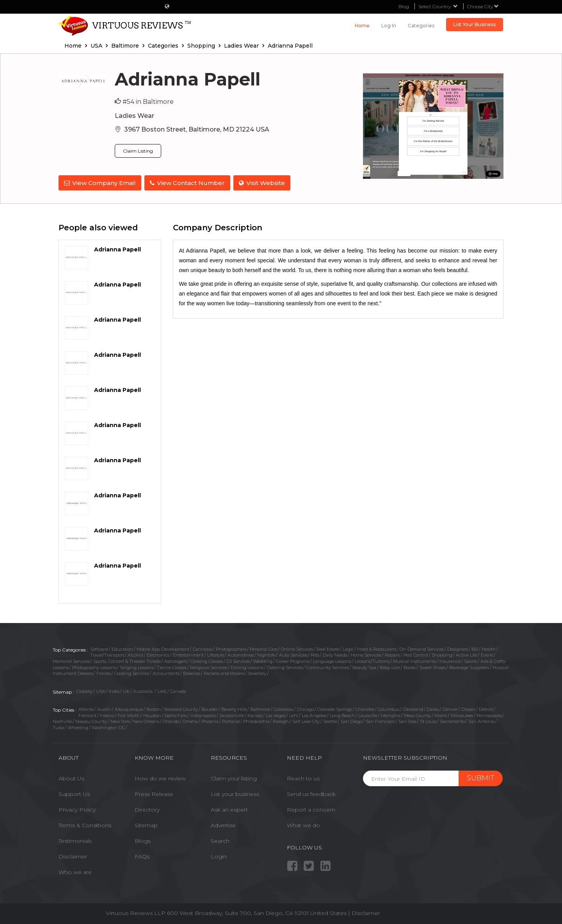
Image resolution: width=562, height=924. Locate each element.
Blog (404, 6)
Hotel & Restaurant (377, 648)
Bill (475, 648)
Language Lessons (332, 661)
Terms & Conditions (85, 824)
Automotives (241, 654)
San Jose (407, 721)
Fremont (87, 714)
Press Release (154, 793)
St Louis (428, 721)
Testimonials (75, 840)
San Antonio (481, 721)
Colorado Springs (335, 709)
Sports (470, 661)
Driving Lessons (247, 667)
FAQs (142, 856)
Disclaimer (73, 856)
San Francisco (380, 721)
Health (489, 648)
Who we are (75, 871)
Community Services (327, 667)
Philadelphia (256, 721)
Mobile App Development (163, 648)
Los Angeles (314, 714)
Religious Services (209, 667)
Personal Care (264, 648)
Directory (147, 809)
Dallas (433, 709)
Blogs (143, 840)
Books (410, 667)
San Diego (351, 721)
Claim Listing (138, 151)
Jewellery (257, 673)
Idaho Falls (176, 714)
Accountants (166, 673)
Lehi (294, 714)
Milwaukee (462, 714)
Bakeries (192, 673)
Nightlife (266, 654)
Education (122, 648)
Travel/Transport (107, 654)
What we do (303, 824)
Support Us (74, 793)
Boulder (210, 709)
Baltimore (260, 709)
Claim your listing (234, 778)
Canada (178, 691)
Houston (152, 714)
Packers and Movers (224, 673)
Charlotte (365, 709)
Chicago (305, 709)
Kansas (255, 714)
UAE (162, 691)
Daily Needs (335, 654)
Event (487, 654)
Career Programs (293, 661)
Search (220, 840)
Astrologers (176, 661)
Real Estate (328, 648)
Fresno (107, 714)
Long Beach (342, 714)
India (114, 691)
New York (120, 721)
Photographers (231, 648)
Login (219, 856)
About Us (71, 778)
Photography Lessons (94, 667)
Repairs (392, 654)
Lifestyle (216, 654)
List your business (235, 793)
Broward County (181, 709)
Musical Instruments (414, 661)
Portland (231, 721)
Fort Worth (129, 714)
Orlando (171, 721)
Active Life (467, 654)
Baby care (390, 667)
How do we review (160, 778)
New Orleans (146, 721)
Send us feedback (311, 793)
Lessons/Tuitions (372, 661)
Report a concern (311, 809)
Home (362, 26)
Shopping (442, 654)
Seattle (330, 721)
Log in (389, 26)
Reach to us (303, 778)
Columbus (389, 709)
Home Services (366, 654)
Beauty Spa (364, 667)
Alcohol (135, 654)
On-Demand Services (422, 648)
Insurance (450, 661)
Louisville (368, 714)
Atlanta (86, 709)
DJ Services (238, 661)
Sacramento (452, 721)
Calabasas (284, 709)
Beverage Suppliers (469, 667)
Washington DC (108, 727)
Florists (104, 673)
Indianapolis (203, 714)
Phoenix (210, 721)
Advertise (223, 824)
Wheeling (78, 727)
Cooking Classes (207, 661)
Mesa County (417, 714)
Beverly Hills (234, 709)
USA (101, 691)
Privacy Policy (77, 809)
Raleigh (281, 721)
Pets (315, 654)
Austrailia (143, 691)
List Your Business (475, 24)
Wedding (263, 661)
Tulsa (58, 727)
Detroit (486, 709)
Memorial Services (71, 661)
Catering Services (285, 667)
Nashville (62, 721)
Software (99, 648)
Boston (154, 709)
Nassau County (91, 721)
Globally (84, 691)
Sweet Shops (432, 667)
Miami (441, 714)
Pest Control (416, 654)
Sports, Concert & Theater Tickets (127, 661)
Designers (458, 648)
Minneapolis (489, 714)
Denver (450, 709)
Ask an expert (229, 809)
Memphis (391, 714)
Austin (104, 709)
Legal (348, 648)
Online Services (297, 648)
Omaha (190, 721)
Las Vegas (276, 714)
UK (126, 691)
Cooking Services (132, 673)
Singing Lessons (137, 667)
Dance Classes (172, 667)
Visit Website (263, 183)
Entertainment (188, 654)
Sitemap (146, 824)
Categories (421, 26)
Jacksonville (232, 714)
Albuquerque (129, 709)
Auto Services (293, 654)
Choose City (483, 6)
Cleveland (413, 709)
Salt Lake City (306, 721)
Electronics (158, 654)
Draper (468, 709)
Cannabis (203, 648)
